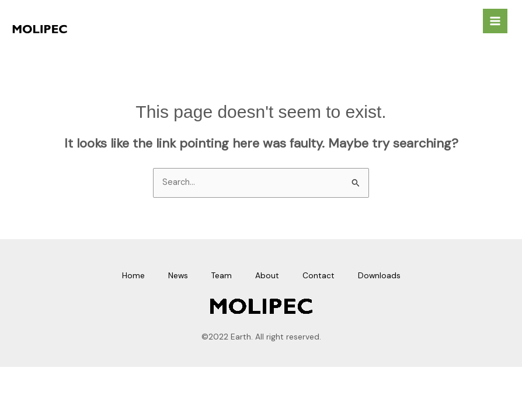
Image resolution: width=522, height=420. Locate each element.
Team (222, 275)
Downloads (379, 275)
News (178, 275)
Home (133, 275)
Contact (319, 275)
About (267, 275)
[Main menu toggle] (495, 21)
